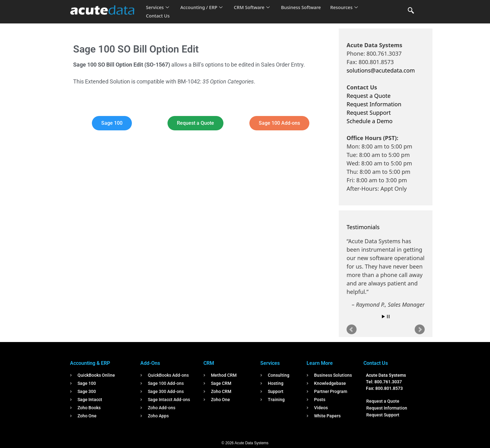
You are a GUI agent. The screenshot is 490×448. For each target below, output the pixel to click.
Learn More (320, 363)
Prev (352, 330)
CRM (209, 363)
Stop (388, 317)
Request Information (374, 104)
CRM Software (254, 8)
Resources (347, 8)
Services (158, 8)
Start (383, 317)
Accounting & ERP (90, 363)
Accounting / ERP (202, 8)
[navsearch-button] (411, 11)
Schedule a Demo (370, 121)
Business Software (304, 8)
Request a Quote (369, 96)
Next (420, 330)
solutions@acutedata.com (381, 70)
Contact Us (158, 16)
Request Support (369, 113)
